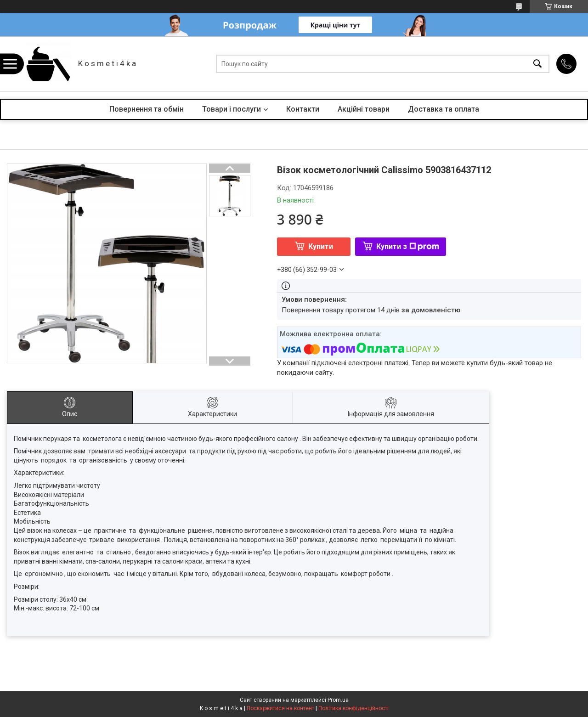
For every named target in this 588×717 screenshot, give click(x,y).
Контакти (303, 109)
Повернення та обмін (147, 109)
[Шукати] (537, 64)
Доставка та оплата (444, 109)
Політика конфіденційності (353, 708)
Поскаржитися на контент (280, 708)
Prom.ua (338, 700)
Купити (321, 246)
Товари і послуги (232, 109)
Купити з (408, 246)
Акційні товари (364, 109)
